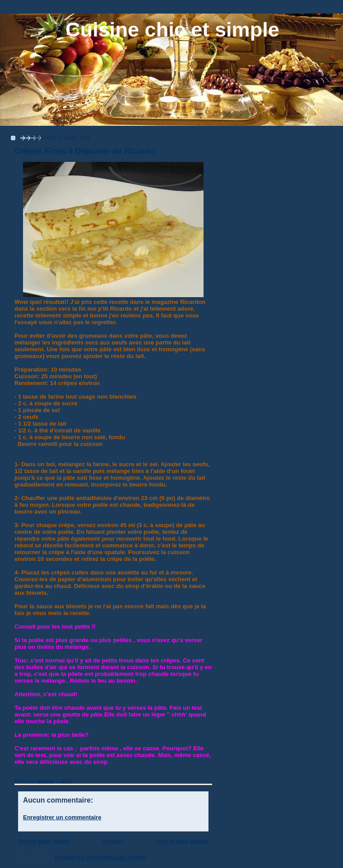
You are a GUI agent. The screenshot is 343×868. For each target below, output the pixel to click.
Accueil (113, 841)
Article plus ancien (182, 841)
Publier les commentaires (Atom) (100, 857)
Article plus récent (44, 841)
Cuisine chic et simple (172, 30)
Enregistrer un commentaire (62, 817)
